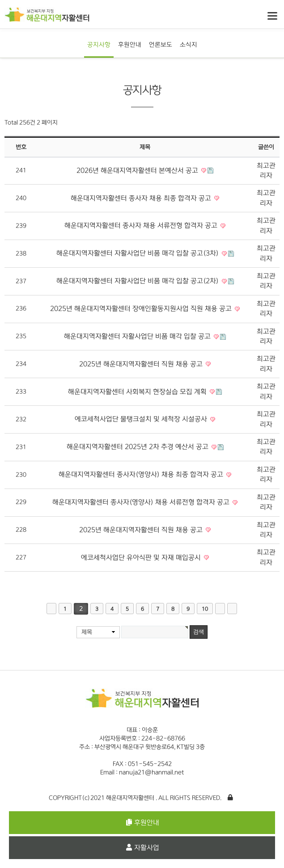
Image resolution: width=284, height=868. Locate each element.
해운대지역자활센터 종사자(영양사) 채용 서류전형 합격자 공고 (142, 502)
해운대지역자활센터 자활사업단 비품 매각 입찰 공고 (138, 336)
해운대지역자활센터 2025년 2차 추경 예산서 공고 (138, 447)
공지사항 (99, 44)
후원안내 (130, 44)
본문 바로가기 (0, 0)
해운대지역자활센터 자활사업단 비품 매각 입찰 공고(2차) (138, 281)
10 (205, 609)
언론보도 (161, 44)
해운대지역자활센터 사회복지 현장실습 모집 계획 (138, 392)
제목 (87, 632)
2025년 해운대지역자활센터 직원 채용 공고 (142, 364)
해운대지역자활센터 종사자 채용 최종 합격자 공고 (142, 198)
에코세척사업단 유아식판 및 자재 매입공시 (142, 558)
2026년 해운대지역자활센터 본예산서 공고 (138, 171)
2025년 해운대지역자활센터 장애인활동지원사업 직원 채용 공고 (142, 309)
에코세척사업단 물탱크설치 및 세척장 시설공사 (142, 419)
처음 (51, 609)
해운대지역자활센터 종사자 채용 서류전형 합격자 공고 (142, 225)
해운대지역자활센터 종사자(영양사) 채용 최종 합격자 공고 (142, 474)
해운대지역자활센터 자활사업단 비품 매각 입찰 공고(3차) (138, 253)
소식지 (189, 44)
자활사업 (143, 848)
